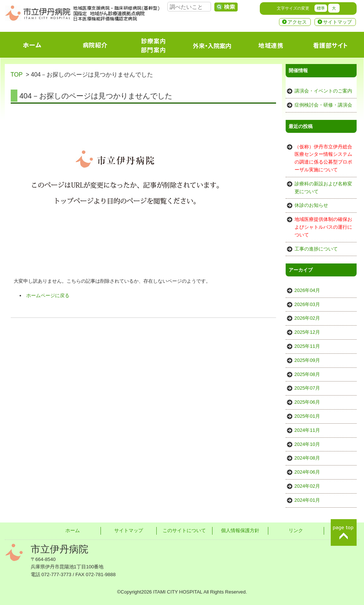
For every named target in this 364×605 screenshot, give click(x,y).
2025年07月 (307, 388)
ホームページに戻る (48, 295)
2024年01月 (307, 500)
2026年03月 (307, 304)
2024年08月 (307, 458)
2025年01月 (307, 416)
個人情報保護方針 (240, 530)
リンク (296, 530)
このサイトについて (184, 530)
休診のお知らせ (311, 205)
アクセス (297, 22)
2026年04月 (307, 290)
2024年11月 (307, 430)
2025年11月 (307, 346)
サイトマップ (337, 22)
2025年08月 (307, 374)
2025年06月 (307, 402)
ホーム (73, 530)
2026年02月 (307, 318)
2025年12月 (307, 332)
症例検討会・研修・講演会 (323, 105)
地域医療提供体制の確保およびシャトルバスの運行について (323, 227)
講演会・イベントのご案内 (323, 91)
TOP (17, 75)
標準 (321, 8)
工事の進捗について (316, 249)
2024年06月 (307, 472)
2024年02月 (307, 486)
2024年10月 (307, 444)
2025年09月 (307, 360)
